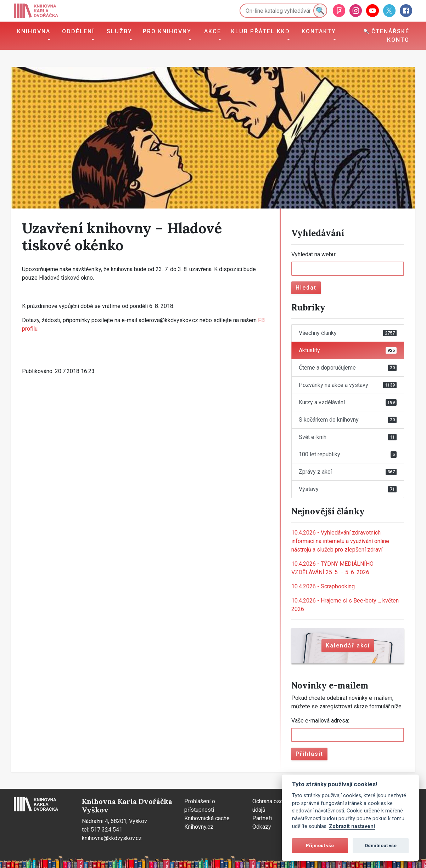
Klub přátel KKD (260, 31)
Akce (213, 31)
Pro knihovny (167, 31)
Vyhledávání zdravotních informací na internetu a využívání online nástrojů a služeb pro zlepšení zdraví (340, 541)
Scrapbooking (323, 586)
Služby (119, 31)
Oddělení (78, 31)
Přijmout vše (320, 846)
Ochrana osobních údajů (274, 806)
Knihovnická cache (207, 818)
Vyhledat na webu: (314, 254)
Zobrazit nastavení (352, 826)
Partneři (262, 818)
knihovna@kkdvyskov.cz (112, 838)
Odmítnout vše (381, 846)
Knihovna (34, 31)
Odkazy (262, 827)
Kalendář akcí (348, 646)
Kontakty (319, 31)
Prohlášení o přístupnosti (200, 806)
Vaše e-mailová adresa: (320, 721)
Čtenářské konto (386, 36)
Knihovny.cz (199, 827)
